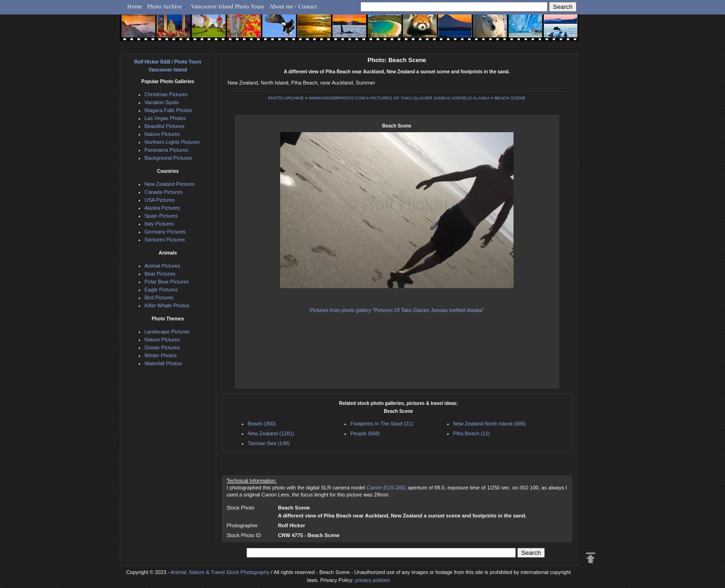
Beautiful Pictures (165, 126)
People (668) (365, 433)
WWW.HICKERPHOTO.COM (337, 98)
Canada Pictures (164, 192)
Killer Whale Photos (167, 305)
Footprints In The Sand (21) (382, 424)
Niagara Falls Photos (169, 110)
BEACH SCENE (510, 98)
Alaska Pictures (162, 208)
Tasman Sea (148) (269, 443)
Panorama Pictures (167, 150)
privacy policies (373, 580)
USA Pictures (160, 200)
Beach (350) (262, 424)
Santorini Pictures (165, 240)
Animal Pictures (162, 266)
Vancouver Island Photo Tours (228, 6)
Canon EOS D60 (386, 488)
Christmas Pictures (166, 94)
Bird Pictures (159, 298)
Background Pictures (169, 158)
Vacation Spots (162, 102)
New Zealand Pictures (170, 184)
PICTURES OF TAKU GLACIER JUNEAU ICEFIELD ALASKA (430, 98)
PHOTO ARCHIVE (286, 98)
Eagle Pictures (161, 290)
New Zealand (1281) (271, 433)
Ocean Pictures (162, 347)
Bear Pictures (160, 274)
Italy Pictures (159, 224)
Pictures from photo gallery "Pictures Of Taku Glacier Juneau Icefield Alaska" (397, 310)
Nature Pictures (162, 134)
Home (135, 6)
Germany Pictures (165, 232)
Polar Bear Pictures (167, 282)
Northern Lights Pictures (172, 142)
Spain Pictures (161, 216)
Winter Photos (161, 355)
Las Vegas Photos (165, 118)
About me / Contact (293, 6)
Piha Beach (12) (472, 433)
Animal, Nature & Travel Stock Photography (220, 572)
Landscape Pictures (167, 332)
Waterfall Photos (163, 363)
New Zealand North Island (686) (490, 424)
